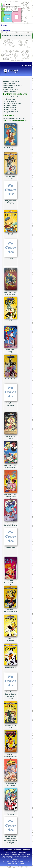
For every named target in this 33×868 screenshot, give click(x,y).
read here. (28, 35)
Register (28, 65)
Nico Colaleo (14, 858)
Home (8, 853)
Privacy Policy (22, 853)
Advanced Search (6, 30)
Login (22, 65)
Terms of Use (14, 853)
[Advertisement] (11, 50)
